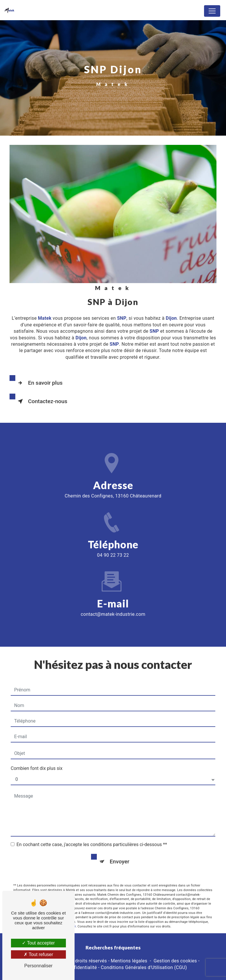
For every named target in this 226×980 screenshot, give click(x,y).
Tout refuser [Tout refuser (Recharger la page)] (38, 954)
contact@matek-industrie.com (113, 607)
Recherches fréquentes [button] (113, 948)
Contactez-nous (41, 401)
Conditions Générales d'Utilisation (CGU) (144, 967)
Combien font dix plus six (37, 761)
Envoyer (120, 854)
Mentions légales (129, 961)
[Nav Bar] (212, 11)
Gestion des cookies (175, 961)
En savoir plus (39, 383)
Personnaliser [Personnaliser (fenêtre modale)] (38, 966)
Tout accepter (38, 943)
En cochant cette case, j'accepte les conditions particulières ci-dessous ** (92, 837)
